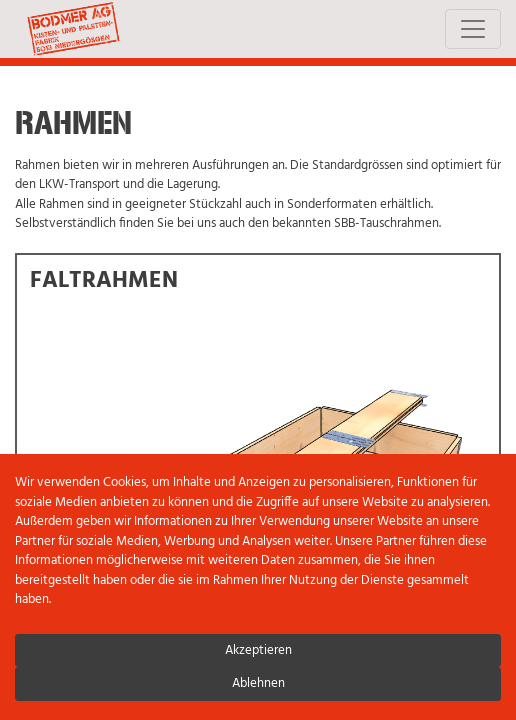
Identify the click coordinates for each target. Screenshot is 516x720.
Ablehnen (258, 683)
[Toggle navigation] (473, 29)
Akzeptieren (258, 650)
